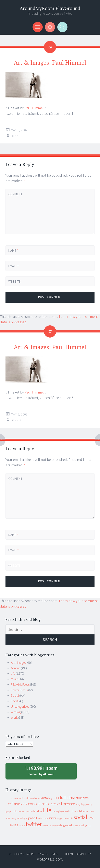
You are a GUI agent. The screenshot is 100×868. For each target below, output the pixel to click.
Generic (16, 668)
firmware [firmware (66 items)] (68, 804)
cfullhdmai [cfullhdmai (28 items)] (83, 798)
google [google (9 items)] (9, 811)
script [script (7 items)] (45, 818)
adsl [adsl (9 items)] (21, 798)
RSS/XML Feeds (20, 685)
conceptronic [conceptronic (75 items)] (39, 804)
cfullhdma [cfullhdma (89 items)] (67, 797)
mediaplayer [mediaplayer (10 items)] (58, 811)
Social (15, 696)
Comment (15, 197)
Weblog (16, 712)
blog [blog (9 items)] (50, 798)
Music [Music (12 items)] (92, 811)
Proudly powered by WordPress (34, 854)
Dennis (16, 136)
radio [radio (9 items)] (40, 818)
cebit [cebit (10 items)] (55, 798)
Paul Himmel (34, 108)
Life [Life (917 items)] (47, 810)
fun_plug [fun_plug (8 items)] (80, 804)
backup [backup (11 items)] (38, 798)
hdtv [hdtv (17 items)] (15, 811)
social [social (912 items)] (80, 817)
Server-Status (19, 690)
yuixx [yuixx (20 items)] (88, 825)
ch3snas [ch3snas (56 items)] (14, 804)
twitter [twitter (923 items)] (34, 824)
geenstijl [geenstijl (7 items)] (88, 804)
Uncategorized (20, 707)
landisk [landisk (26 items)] (38, 811)
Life (13, 674)
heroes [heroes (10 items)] (21, 811)
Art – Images (18, 663)
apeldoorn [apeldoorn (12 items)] (29, 798)
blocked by (41, 771)
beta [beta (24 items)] (45, 798)
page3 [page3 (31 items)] (33, 818)
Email (14, 266)
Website (14, 281)
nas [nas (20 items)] (8, 818)
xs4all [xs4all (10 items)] (82, 825)
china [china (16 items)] (24, 804)
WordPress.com (50, 860)
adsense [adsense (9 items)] (15, 798)
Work (14, 718)
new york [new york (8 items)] (15, 818)
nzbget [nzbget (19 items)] (24, 818)
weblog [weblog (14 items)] (61, 825)
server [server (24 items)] (52, 818)
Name (13, 251)
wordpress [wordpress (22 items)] (72, 825)
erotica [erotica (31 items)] (55, 804)
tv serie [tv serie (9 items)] (22, 825)
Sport (14, 701)
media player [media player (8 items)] (71, 811)
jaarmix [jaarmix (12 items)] (29, 811)
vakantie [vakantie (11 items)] (47, 825)
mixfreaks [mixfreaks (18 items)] (83, 811)
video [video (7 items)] (54, 826)
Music (14, 679)
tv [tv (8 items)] (89, 818)
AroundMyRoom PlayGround (50, 8)
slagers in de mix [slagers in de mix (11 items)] (65, 818)
